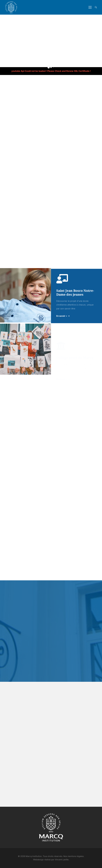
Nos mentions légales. (74, 856)
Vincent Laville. (62, 860)
